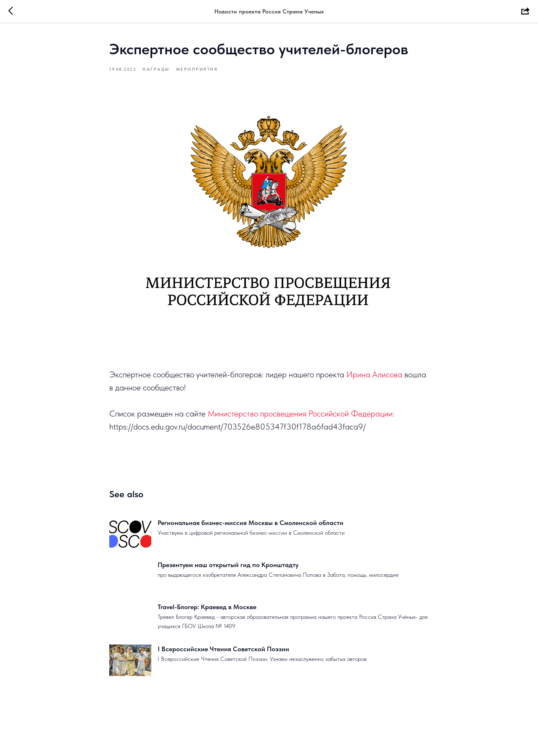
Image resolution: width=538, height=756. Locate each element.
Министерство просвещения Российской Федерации (300, 414)
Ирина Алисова (374, 374)
